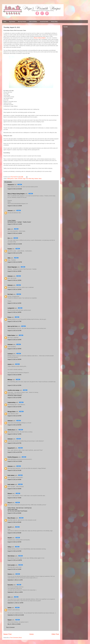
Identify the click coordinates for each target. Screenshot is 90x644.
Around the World (44, 22)
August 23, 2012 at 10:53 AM (15, 189)
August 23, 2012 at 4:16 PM (14, 385)
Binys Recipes (11, 518)
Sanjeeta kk (11, 185)
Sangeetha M (11, 448)
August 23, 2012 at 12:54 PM (15, 262)
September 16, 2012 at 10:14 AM (16, 615)
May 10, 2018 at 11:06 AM (14, 624)
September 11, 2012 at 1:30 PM (15, 603)
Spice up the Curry (13, 326)
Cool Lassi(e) (11, 565)
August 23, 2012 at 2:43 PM (14, 303)
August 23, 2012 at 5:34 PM (14, 416)
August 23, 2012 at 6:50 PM (14, 425)
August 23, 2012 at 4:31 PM (14, 407)
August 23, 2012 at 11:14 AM (15, 224)
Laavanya (10, 354)
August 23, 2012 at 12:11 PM (15, 253)
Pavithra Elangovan (13, 457)
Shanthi (10, 538)
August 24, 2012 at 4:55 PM (14, 542)
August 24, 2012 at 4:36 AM (14, 489)
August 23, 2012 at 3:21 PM (14, 331)
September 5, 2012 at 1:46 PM (15, 592)
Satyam (10, 620)
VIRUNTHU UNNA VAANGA (15, 396)
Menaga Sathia (11, 412)
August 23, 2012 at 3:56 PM (14, 359)
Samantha (10, 585)
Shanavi (10, 494)
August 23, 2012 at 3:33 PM (14, 340)
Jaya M (9, 527)
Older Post (55, 634)
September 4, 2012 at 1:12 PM (15, 580)
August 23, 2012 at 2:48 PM (14, 312)
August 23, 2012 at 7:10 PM (14, 434)
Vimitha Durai (11, 430)
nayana (10, 364)
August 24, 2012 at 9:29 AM (14, 513)
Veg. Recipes (12, 22)
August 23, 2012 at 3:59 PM (14, 375)
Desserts (20, 179)
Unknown (10, 211)
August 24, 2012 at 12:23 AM (15, 461)
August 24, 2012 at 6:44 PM (14, 551)
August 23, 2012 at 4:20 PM (14, 398)
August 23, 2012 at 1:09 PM (14, 271)
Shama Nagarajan (12, 267)
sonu (9, 229)
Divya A (10, 503)
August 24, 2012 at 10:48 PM (15, 560)
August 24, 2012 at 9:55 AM (14, 533)
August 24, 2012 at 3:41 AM (14, 470)
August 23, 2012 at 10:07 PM (15, 452)
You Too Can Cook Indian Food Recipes (17, 511)
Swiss (40, 179)
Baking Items (11, 179)
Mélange (10, 380)
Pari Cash (10, 294)
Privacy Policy (54, 22)
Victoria (10, 574)
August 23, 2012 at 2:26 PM (14, 289)
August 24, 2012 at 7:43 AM (14, 498)
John (9, 597)
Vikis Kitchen (11, 556)
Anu (9, 238)
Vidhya (9, 547)
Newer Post (7, 634)
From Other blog (30, 179)
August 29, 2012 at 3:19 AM (14, 569)
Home (5, 22)
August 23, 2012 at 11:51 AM (15, 244)
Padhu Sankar (11, 335)
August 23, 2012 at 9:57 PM (14, 443)
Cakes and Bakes (33, 22)
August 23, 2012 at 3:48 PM (14, 349)
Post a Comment (10, 627)
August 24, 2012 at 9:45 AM (14, 522)
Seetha (9, 608)
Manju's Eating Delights (40, 38)
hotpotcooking (11, 402)
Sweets (36, 179)
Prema (9, 317)
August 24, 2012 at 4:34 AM (14, 480)
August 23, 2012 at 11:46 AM (15, 233)
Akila (9, 258)
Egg (24, 179)
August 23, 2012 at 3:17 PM (14, 321)
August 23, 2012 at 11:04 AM (15, 206)
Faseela (10, 249)
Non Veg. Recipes (22, 22)
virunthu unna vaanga (13, 390)
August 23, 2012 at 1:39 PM (14, 280)
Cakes (16, 179)
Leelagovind (11, 308)
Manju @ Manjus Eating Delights (16, 194)
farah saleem (11, 475)
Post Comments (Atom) (16, 638)
